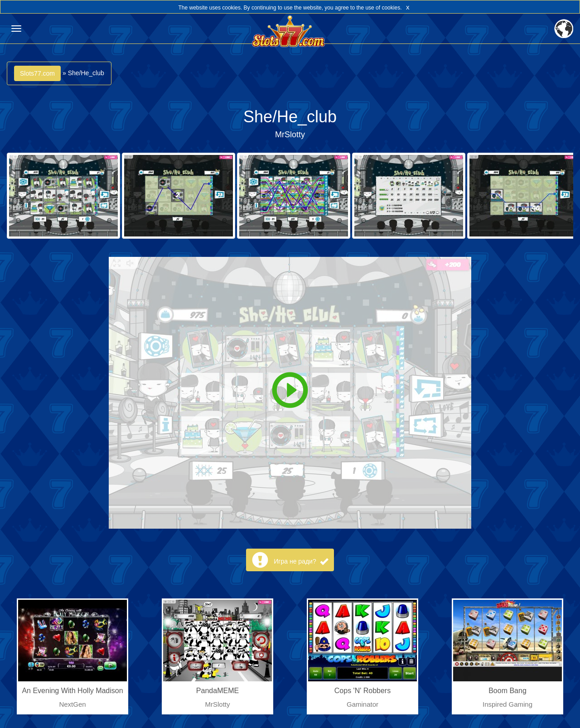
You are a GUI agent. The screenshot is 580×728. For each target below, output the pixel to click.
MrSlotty (290, 135)
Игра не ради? (301, 561)
